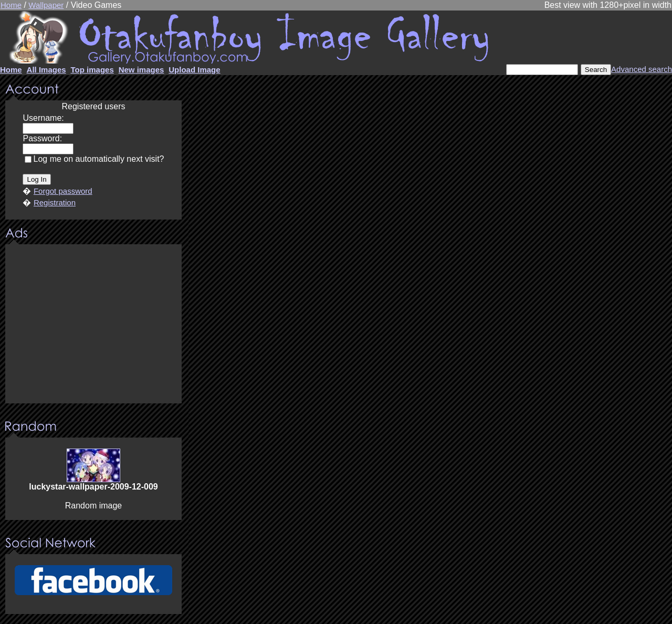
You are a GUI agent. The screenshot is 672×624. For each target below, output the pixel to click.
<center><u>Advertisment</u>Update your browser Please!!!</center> (93, 325)
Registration (55, 202)
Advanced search (642, 69)
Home (11, 5)
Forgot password (63, 191)
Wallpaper (46, 5)
